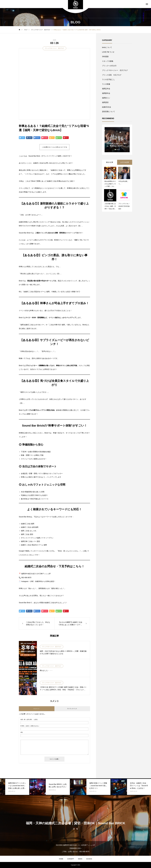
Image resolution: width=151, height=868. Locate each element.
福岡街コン (106, 98)
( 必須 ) (29, 719)
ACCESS (89, 859)
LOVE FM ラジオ (108, 52)
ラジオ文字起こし (108, 79)
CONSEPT (71, 859)
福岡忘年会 (106, 89)
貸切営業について (108, 112)
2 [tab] (117, 150)
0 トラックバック (72, 709)
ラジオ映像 (106, 84)
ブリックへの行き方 (109, 66)
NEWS (80, 859)
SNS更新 (105, 57)
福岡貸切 (105, 102)
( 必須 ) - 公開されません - (30, 726)
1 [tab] (115, 150)
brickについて (107, 47)
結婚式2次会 (107, 107)
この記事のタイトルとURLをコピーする (54, 147)
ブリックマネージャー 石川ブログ (54, 48)
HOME (61, 859)
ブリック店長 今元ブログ (112, 75)
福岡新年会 (106, 93)
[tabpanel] (117, 140)
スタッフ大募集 (108, 61)
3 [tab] (119, 150)
